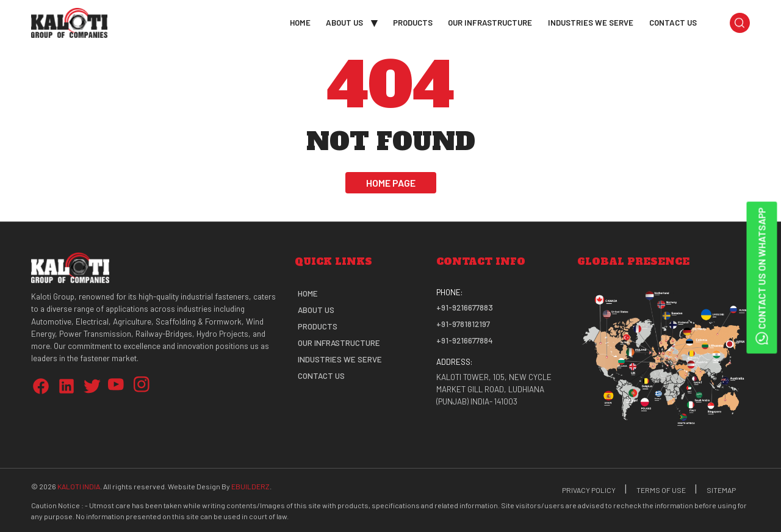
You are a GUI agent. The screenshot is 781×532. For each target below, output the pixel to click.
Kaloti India (79, 486)
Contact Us (673, 22)
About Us (344, 22)
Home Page (391, 183)
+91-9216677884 (465, 340)
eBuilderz (250, 486)
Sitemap (721, 490)
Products (413, 22)
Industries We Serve (591, 22)
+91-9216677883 (465, 307)
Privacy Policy (589, 490)
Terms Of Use (661, 490)
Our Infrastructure (490, 22)
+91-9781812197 (463, 324)
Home (300, 22)
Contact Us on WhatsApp (761, 277)
